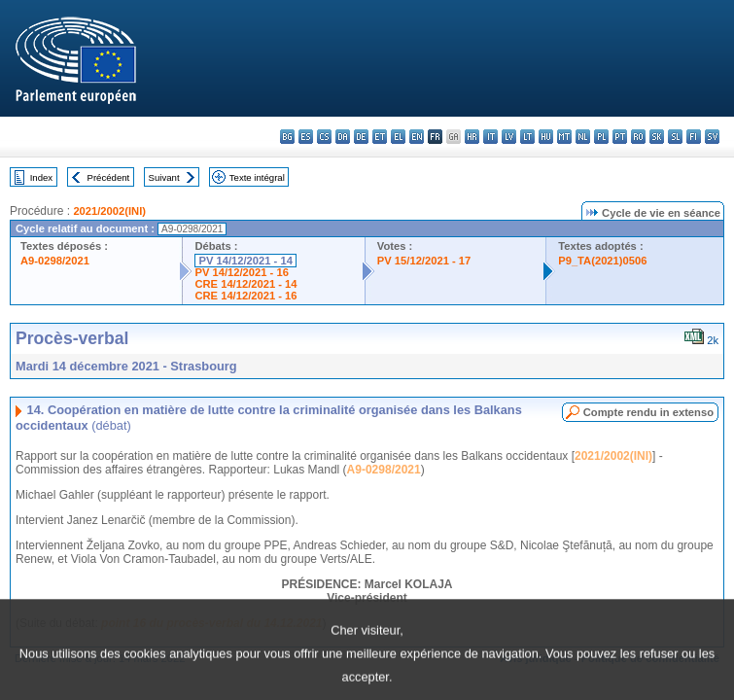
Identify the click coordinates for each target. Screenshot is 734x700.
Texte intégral (257, 177)
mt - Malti (564, 137)
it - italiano (490, 137)
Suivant (164, 177)
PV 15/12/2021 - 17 (424, 261)
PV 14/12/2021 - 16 (241, 272)
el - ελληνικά (398, 137)
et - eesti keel (380, 137)
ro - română (638, 137)
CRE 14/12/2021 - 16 (245, 296)
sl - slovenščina (675, 137)
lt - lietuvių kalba (527, 137)
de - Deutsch (361, 137)
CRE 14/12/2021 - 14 (245, 284)
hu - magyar (546, 137)
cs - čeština (324, 137)
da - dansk (343, 137)
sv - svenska (712, 137)
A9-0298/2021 (55, 261)
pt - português (620, 137)
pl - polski (601, 137)
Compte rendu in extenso (648, 412)
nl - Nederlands (583, 137)
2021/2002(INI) (109, 211)
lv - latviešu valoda (509, 137)
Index (41, 177)
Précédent (109, 177)
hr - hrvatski (472, 137)
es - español (306, 137)
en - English (417, 137)
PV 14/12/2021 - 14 (245, 261)
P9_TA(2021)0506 (602, 261)
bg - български (287, 137)
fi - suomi (694, 137)
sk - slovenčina (657, 137)
